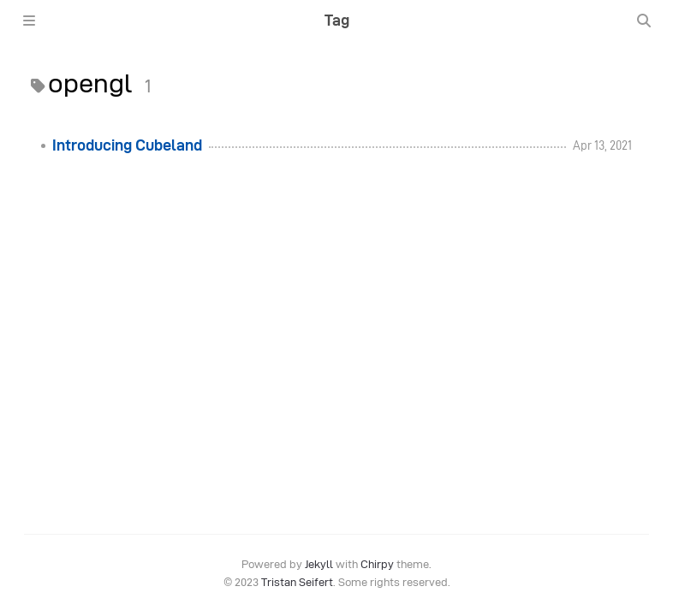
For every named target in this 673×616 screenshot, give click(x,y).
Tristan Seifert (297, 582)
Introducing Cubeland (127, 145)
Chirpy (377, 564)
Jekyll (319, 564)
